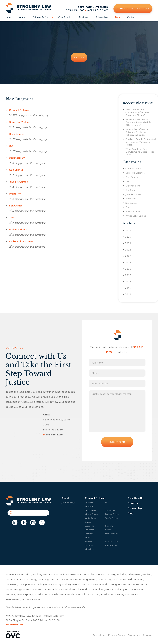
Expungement (17, 158)
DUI (11, 146)
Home (9, 17)
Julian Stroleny (68, 503)
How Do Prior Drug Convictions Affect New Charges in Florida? (138, 112)
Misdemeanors (112, 534)
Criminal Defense (42, 17)
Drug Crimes (17, 134)
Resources (134, 635)
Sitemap (147, 635)
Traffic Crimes (111, 518)
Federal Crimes (112, 514)
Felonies (89, 541)
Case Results (65, 17)
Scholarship (102, 17)
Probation (15, 194)
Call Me (79, 57)
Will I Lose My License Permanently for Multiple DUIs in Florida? (138, 122)
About (22, 17)
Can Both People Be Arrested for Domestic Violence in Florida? (141, 142)
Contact (131, 17)
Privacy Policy (117, 635)
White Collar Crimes (21, 241)
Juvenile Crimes (18, 182)
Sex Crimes (16, 206)
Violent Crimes (18, 229)
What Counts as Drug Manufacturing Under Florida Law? (140, 152)
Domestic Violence (20, 122)
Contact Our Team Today (133, 9)
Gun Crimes (16, 170)
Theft (12, 218)
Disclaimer (99, 635)
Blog (117, 17)
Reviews (84, 17)
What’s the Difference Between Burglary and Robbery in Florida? (137, 132)
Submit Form (117, 442)
